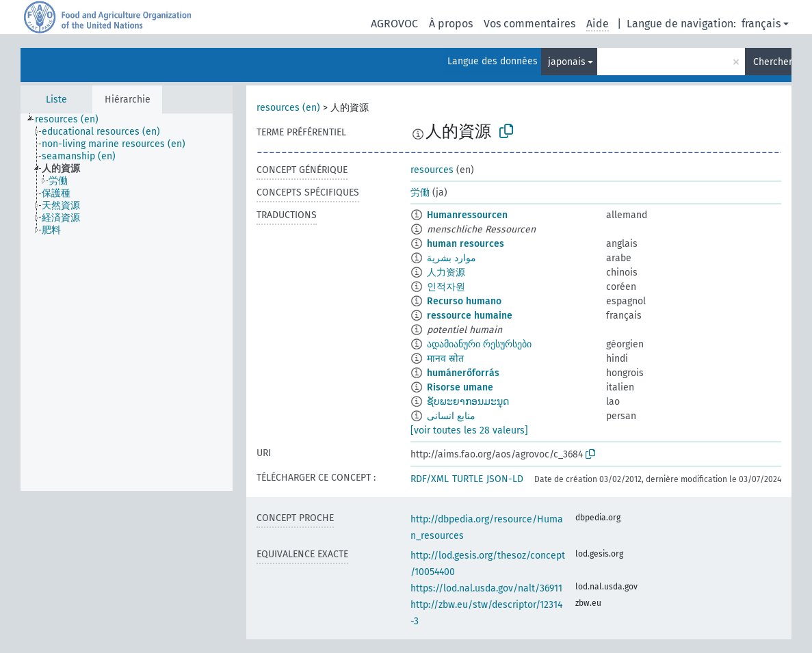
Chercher (772, 62)
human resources (466, 244)
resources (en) (288, 108)
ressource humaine (470, 316)
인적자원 (446, 287)
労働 (420, 192)
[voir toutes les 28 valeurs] (469, 430)
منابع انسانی (451, 416)
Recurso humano (464, 301)
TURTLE (468, 479)
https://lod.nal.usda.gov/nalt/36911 (486, 588)
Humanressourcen (467, 215)
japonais (567, 62)
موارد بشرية (451, 258)
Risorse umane (460, 387)
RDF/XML (430, 479)
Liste (56, 99)
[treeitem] (73, 120)
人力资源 (446, 272)
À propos (451, 24)
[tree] (127, 302)
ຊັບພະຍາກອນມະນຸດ (468, 402)
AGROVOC (394, 24)
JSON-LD (505, 479)
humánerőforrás (463, 373)
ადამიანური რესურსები (479, 344)
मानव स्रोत (445, 359)
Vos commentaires (529, 24)
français (761, 24)
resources (432, 170)
